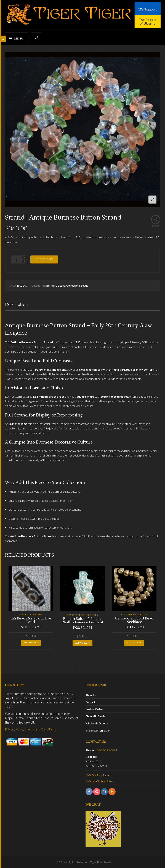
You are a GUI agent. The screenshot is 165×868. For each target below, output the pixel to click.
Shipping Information (98, 730)
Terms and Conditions (41, 729)
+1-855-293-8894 (106, 750)
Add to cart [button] (31, 643)
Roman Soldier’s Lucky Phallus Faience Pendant (82, 621)
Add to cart (44, 259)
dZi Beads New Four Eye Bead (31, 620)
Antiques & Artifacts (134, 615)
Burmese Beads (56, 285)
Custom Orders (95, 709)
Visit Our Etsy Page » (98, 775)
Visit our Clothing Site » (99, 781)
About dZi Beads (95, 716)
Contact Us (92, 702)
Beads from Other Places (82, 615)
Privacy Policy (15, 729)
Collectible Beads (77, 285)
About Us (91, 695)
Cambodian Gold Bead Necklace (134, 620)
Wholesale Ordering (98, 723)
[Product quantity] (16, 259)
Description (17, 304)
